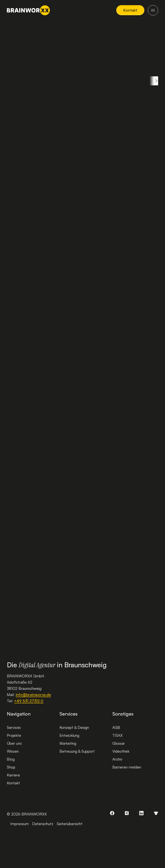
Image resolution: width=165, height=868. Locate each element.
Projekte (14, 735)
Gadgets (116, 81)
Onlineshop (147, 81)
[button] (130, 10)
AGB (116, 727)
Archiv (117, 759)
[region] (82, 81)
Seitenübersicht (70, 824)
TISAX (118, 735)
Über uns (14, 743)
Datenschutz (43, 824)
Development (83, 81)
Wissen (13, 751)
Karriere (13, 775)
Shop (11, 767)
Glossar (119, 743)
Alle (18, 81)
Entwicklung (69, 735)
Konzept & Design (74, 727)
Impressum (20, 824)
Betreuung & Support (77, 751)
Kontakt (13, 783)
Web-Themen (47, 81)
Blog (11, 759)
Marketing (68, 743)
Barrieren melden (127, 767)
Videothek (121, 751)
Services (14, 727)
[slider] (23, 573)
